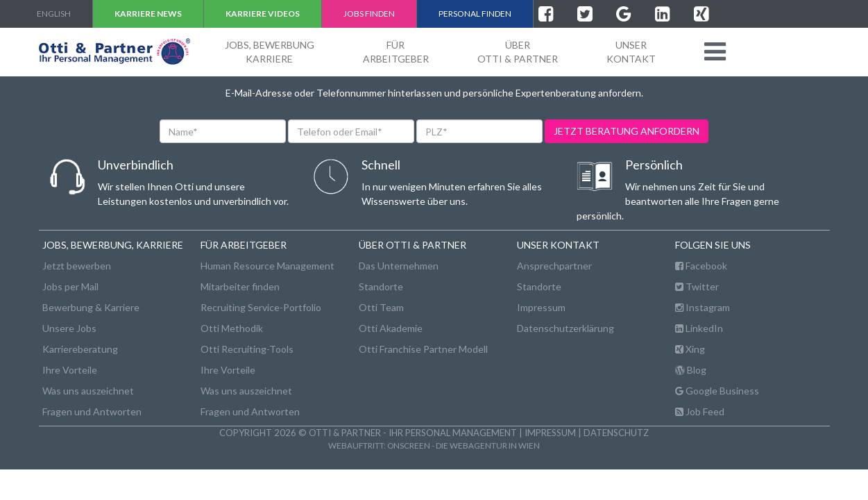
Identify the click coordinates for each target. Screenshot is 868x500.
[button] (715, 51)
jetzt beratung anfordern (627, 131)
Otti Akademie (391, 328)
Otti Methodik (232, 328)
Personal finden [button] (475, 14)
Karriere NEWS (148, 14)
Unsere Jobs (69, 328)
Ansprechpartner (554, 266)
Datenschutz (616, 433)
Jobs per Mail (70, 286)
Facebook (701, 266)
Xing (690, 349)
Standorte (381, 286)
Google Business (717, 391)
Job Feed (700, 411)
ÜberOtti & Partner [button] (518, 52)
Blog (691, 370)
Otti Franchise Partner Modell (423, 349)
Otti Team (381, 307)
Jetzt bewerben (77, 266)
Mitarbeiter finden (240, 286)
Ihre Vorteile (70, 370)
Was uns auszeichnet (88, 391)
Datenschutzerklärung (565, 328)
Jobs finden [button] (369, 14)
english (54, 14)
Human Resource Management (267, 266)
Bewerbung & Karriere (91, 307)
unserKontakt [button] (631, 52)
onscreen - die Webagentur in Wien (463, 445)
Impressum (541, 307)
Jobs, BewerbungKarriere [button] (270, 52)
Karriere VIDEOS (263, 14)
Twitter (697, 286)
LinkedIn (699, 328)
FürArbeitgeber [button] (396, 52)
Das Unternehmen (399, 266)
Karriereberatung (80, 349)
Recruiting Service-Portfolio (261, 307)
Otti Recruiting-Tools (247, 349)
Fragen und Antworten (92, 411)
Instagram (703, 307)
